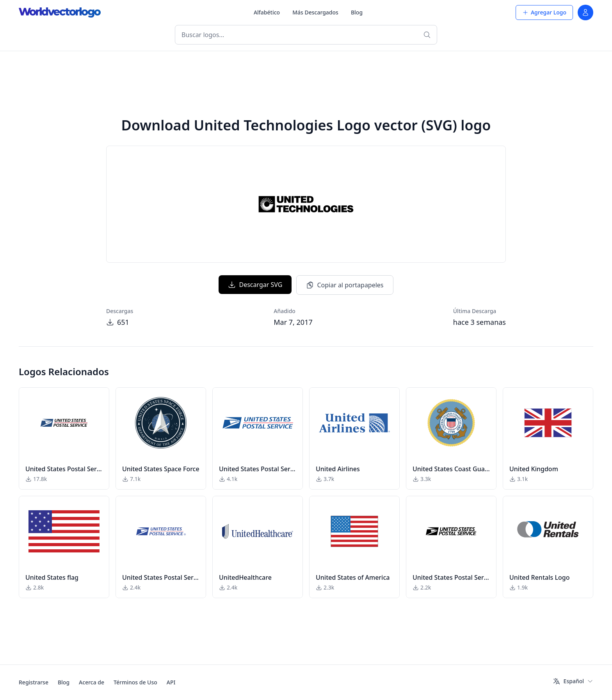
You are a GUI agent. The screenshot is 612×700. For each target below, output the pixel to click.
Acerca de (92, 682)
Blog (357, 12)
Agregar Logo (544, 12)
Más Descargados (315, 12)
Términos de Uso (135, 682)
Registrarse (34, 682)
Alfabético (267, 12)
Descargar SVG (255, 285)
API (171, 682)
